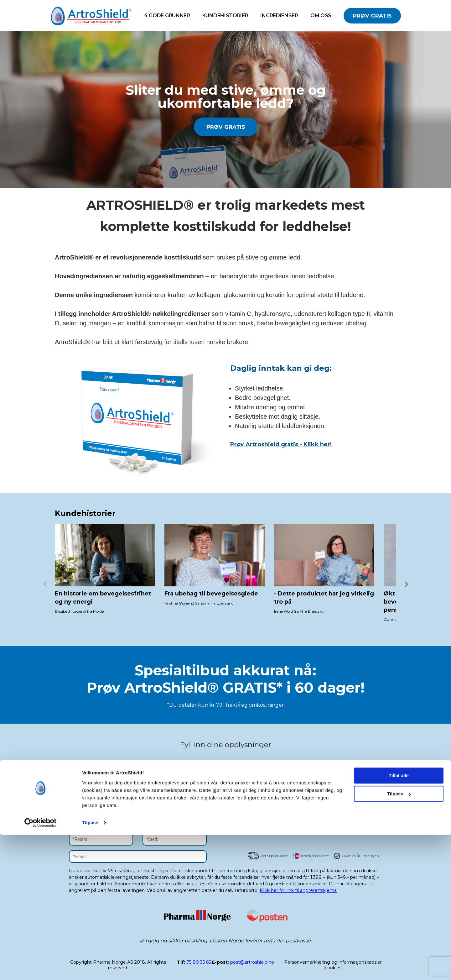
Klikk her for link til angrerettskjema (298, 890)
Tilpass (90, 968)
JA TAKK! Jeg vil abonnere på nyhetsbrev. (298, 767)
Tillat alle (399, 921)
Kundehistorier (225, 16)
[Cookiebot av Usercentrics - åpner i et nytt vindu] (41, 968)
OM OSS (321, 16)
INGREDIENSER (279, 16)
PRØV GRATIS (372, 16)
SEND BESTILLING (313, 828)
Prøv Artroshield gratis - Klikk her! (281, 444)
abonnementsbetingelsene (289, 782)
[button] (406, 584)
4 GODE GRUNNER (167, 16)
